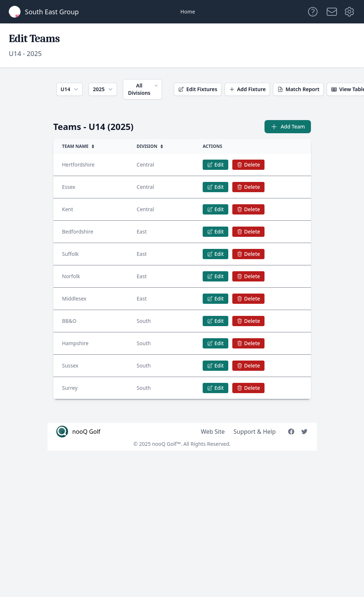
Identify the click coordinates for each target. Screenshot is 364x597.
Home (188, 12)
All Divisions (144, 89)
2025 (104, 89)
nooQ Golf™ (166, 444)
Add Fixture (247, 89)
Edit (215, 165)
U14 (70, 89)
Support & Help (254, 432)
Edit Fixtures (198, 89)
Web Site (213, 432)
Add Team (288, 127)
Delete (248, 165)
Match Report (298, 89)
